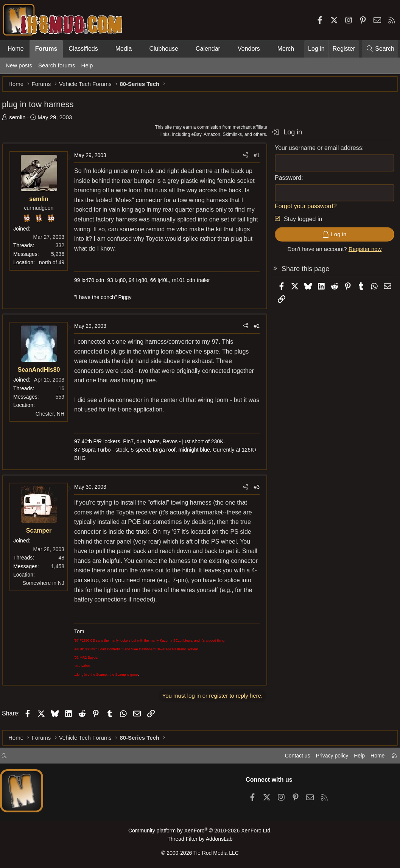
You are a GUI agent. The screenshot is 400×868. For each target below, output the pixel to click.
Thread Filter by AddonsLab (200, 840)
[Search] (380, 49)
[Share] (242, 159)
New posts (19, 65)
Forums (46, 49)
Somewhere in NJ (47, 587)
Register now (361, 253)
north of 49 (55, 266)
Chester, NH (54, 418)
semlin (21, 121)
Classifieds (83, 49)
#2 (253, 330)
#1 (253, 159)
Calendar (208, 49)
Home (16, 49)
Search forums (57, 65)
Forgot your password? (302, 210)
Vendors (249, 49)
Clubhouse (164, 49)
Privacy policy (327, 758)
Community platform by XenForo (200, 833)
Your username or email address (315, 152)
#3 (253, 491)
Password (284, 182)
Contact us (290, 758)
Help (87, 65)
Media (124, 49)
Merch (286, 49)
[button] (104, 49)
